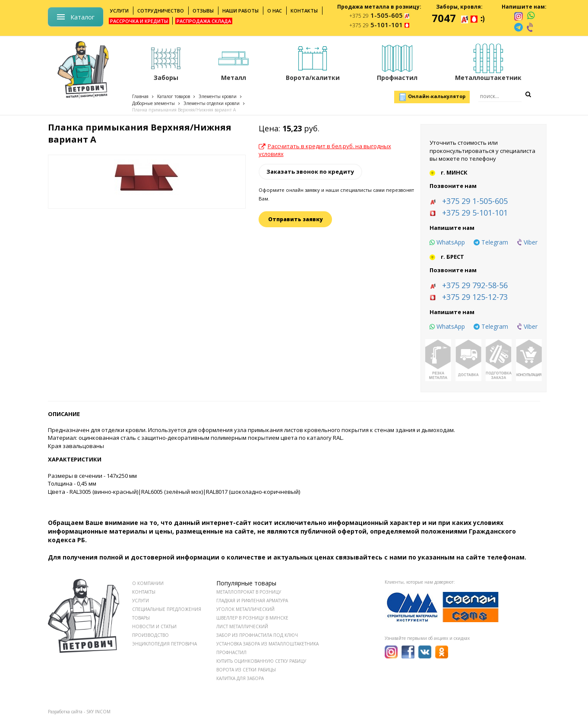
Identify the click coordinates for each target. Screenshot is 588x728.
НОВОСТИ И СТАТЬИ (154, 626)
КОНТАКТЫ (144, 592)
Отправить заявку (295, 219)
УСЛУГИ (141, 601)
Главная (140, 96)
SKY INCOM (98, 712)
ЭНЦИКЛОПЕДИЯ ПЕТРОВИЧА (164, 644)
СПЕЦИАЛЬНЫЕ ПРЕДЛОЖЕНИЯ (167, 609)
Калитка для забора (240, 678)
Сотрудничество (161, 11)
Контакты (304, 11)
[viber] (531, 27)
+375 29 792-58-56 (475, 285)
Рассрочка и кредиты (139, 21)
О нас (275, 11)
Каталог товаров (174, 96)
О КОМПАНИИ (148, 583)
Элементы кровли (218, 96)
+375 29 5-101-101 (475, 213)
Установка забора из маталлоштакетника (267, 644)
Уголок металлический (245, 609)
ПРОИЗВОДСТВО (150, 635)
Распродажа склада (204, 21)
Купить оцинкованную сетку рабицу (261, 661)
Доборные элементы (153, 103)
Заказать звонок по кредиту (310, 172)
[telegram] (518, 27)
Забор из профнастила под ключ (257, 635)
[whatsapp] (531, 16)
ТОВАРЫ (141, 618)
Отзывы (203, 11)
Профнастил (231, 652)
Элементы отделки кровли (212, 103)
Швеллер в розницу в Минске (252, 618)
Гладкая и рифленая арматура (252, 601)
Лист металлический (242, 626)
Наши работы (240, 11)
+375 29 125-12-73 (475, 297)
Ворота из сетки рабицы (246, 670)
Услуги (119, 11)
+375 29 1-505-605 (475, 201)
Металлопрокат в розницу (249, 592)
